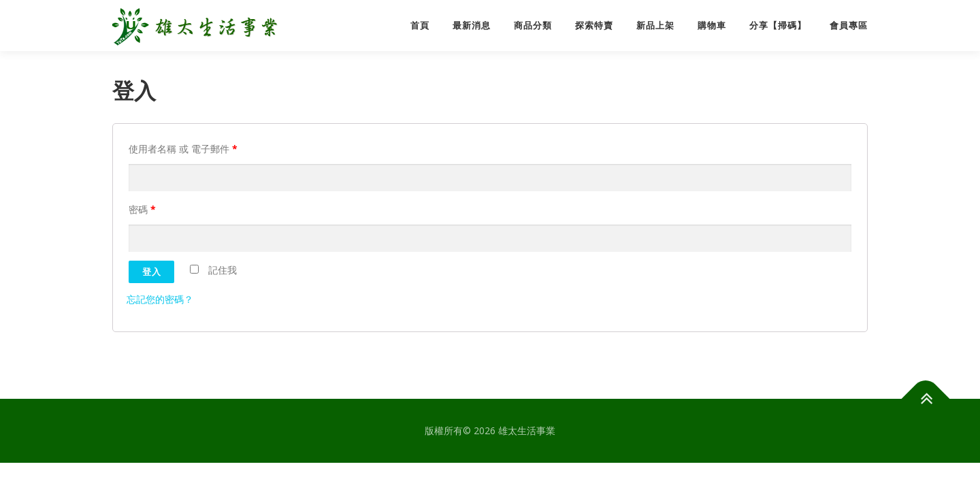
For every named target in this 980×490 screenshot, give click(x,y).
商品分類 (533, 26)
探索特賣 (594, 26)
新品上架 (655, 26)
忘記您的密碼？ (160, 299)
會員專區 (849, 26)
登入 (151, 272)
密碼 (142, 209)
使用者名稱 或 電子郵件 (183, 149)
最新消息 (472, 26)
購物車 (712, 26)
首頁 (420, 26)
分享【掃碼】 (778, 26)
